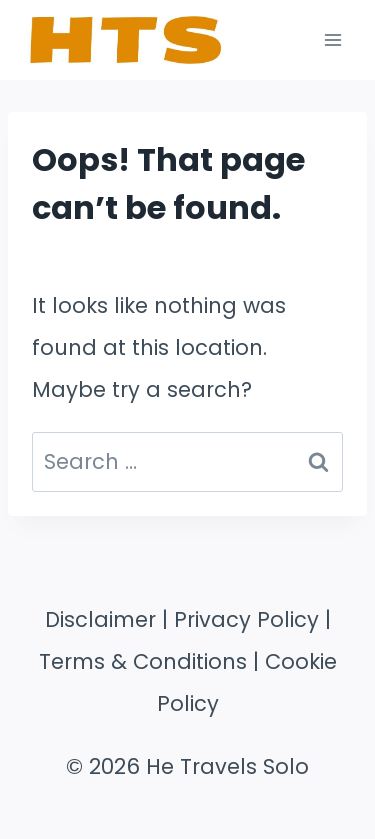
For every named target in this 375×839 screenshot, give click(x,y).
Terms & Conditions (143, 661)
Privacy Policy (246, 619)
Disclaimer (100, 619)
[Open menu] (332, 39)
